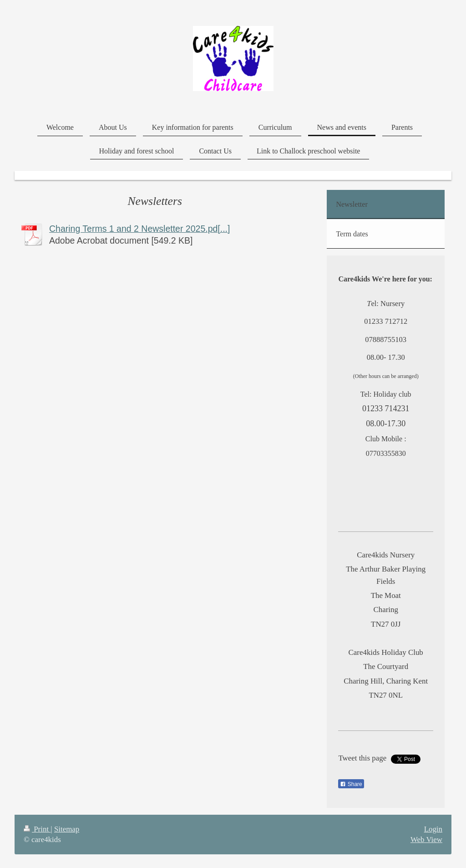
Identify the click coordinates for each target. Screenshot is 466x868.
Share (351, 784)
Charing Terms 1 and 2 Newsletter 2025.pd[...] (139, 229)
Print (37, 829)
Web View (426, 840)
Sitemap (67, 829)
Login (433, 829)
